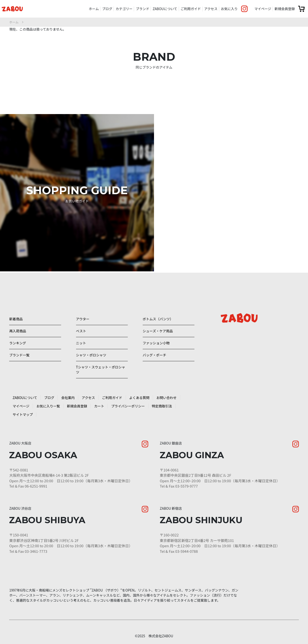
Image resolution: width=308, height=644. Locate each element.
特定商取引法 (162, 401)
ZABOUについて (165, 9)
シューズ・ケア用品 (158, 315)
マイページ (263, 9)
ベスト (81, 315)
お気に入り (229, 9)
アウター (83, 299)
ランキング (18, 330)
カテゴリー (124, 9)
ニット (81, 330)
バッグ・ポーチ (154, 345)
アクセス (211, 9)
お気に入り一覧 (48, 401)
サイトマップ (23, 410)
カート (99, 401)
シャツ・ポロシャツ (91, 345)
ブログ (107, 9)
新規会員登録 (285, 9)
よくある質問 (139, 393)
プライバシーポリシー (128, 401)
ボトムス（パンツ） (158, 299)
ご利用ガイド (191, 9)
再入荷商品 (18, 315)
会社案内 (68, 393)
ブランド (142, 9)
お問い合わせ (167, 393)
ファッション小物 (156, 330)
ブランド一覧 (19, 345)
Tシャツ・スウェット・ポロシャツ (99, 363)
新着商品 (16, 299)
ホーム (94, 9)
